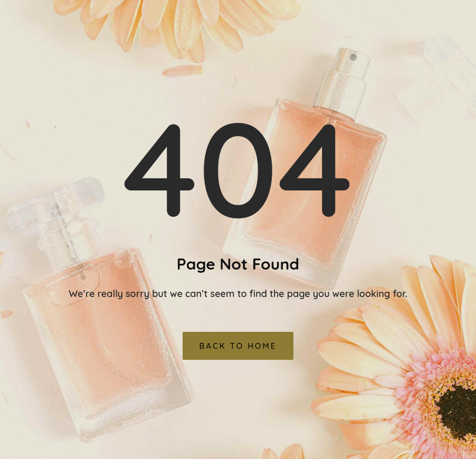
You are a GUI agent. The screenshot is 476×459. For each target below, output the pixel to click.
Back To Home (238, 346)
